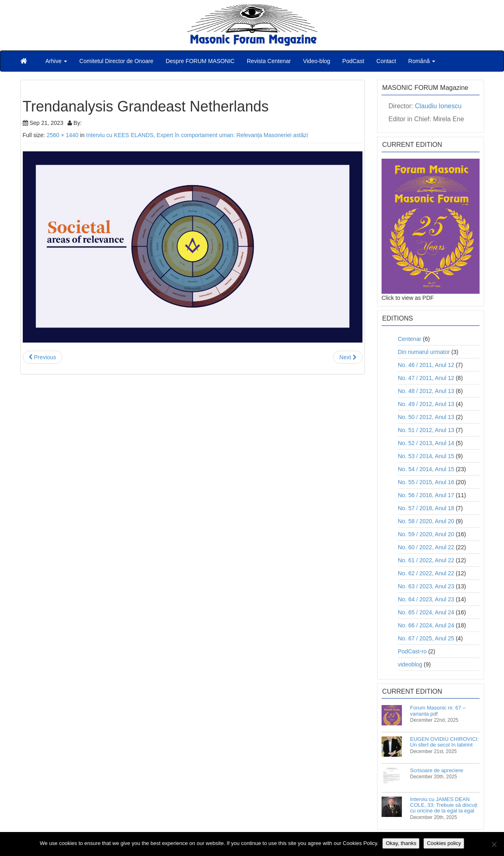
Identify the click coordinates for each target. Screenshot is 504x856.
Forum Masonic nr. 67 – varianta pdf (438, 711)
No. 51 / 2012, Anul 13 (426, 430)
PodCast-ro (412, 651)
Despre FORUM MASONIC (200, 61)
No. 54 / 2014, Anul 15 (426, 469)
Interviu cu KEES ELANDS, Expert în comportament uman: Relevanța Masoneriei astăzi (197, 135)
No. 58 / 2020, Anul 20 (426, 521)
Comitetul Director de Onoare (116, 61)
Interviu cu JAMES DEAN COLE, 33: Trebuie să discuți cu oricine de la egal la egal (444, 805)
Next (348, 357)
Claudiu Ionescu (438, 106)
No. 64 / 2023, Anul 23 (426, 599)
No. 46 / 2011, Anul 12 (426, 365)
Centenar (410, 339)
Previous (43, 357)
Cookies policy (444, 843)
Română (422, 61)
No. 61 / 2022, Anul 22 (426, 560)
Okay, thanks (401, 843)
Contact (386, 61)
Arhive (57, 61)
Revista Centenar (269, 61)
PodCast (353, 61)
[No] (494, 844)
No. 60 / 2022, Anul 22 (426, 547)
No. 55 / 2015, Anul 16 (426, 482)
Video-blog (317, 61)
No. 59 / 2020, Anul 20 (426, 534)
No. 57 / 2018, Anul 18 (426, 508)
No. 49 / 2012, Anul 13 (426, 404)
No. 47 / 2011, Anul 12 (426, 378)
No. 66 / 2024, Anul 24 (426, 625)
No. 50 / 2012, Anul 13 (426, 417)
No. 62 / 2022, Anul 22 (426, 573)
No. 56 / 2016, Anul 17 (426, 495)
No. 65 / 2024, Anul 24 (426, 612)
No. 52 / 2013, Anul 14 (426, 443)
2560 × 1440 (63, 135)
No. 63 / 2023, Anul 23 (426, 586)
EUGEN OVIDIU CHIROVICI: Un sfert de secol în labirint (444, 742)
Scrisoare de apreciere (437, 770)
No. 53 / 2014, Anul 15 (426, 456)
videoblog (410, 664)
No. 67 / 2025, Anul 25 (426, 638)
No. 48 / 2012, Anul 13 (426, 391)
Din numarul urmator (424, 352)
